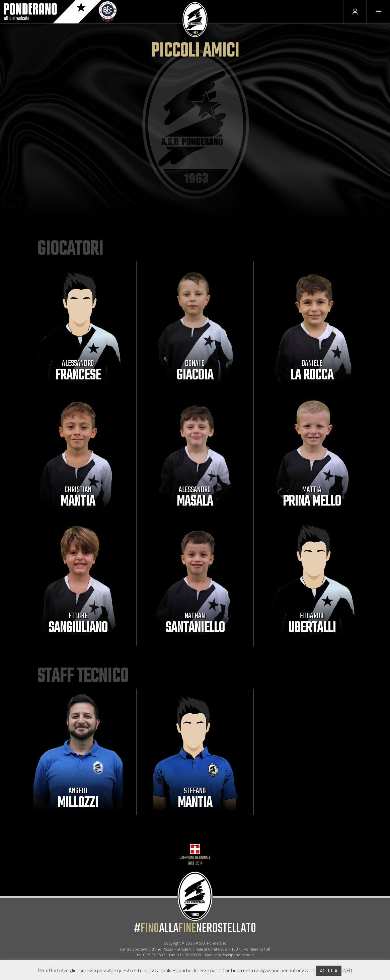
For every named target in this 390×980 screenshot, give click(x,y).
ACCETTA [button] (329, 971)
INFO (347, 970)
